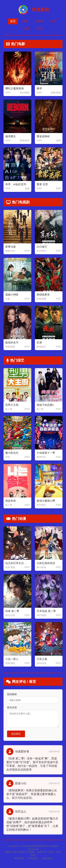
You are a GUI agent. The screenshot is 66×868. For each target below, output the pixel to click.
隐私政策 (47, 858)
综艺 (53, 21)
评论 (39, 28)
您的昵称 (12, 694)
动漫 (27, 28)
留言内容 (12, 707)
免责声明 (19, 858)
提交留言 (16, 734)
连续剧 (39, 21)
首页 (13, 21)
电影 (25, 21)
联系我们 (33, 858)
